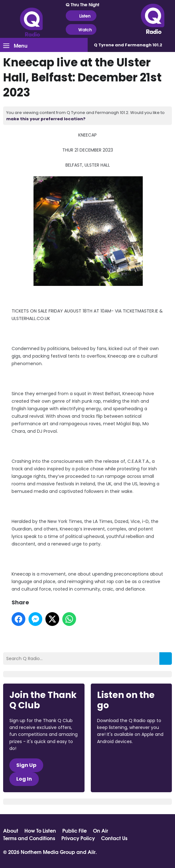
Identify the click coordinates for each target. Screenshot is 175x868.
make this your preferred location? (46, 119)
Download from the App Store (121, 758)
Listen (81, 16)
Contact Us (114, 838)
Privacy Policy (78, 838)
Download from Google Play (121, 775)
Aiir (92, 852)
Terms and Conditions (29, 838)
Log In (24, 779)
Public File (75, 830)
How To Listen (40, 830)
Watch (81, 30)
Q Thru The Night (82, 4)
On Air (100, 830)
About (11, 830)
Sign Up (26, 765)
